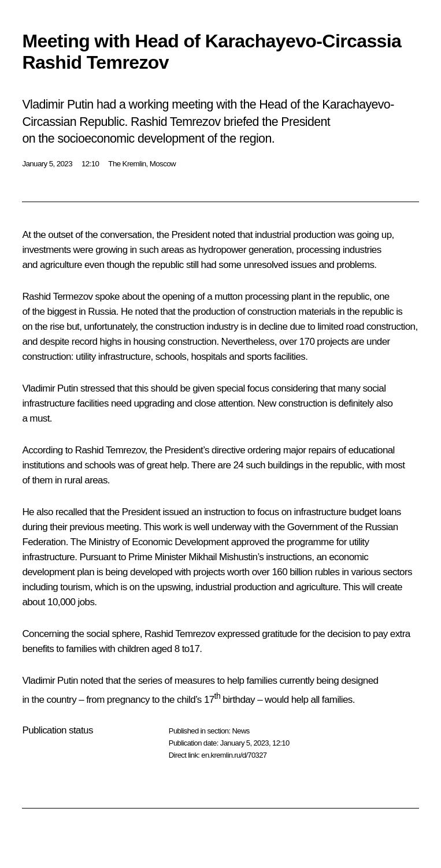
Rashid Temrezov (110, 450)
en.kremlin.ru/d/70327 (234, 755)
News (240, 731)
